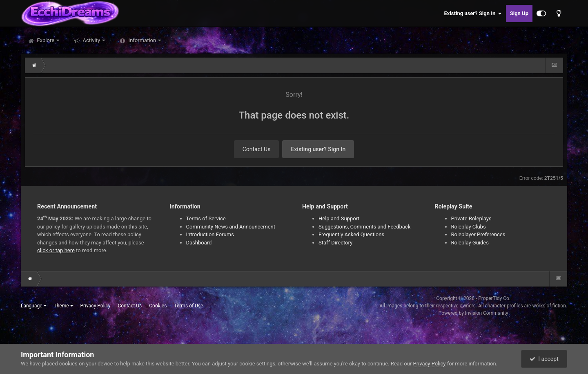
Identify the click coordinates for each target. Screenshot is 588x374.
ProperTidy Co (494, 298)
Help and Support (339, 218)
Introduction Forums (210, 234)
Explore (46, 40)
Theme (63, 306)
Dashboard (199, 243)
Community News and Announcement (231, 227)
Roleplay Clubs (469, 227)
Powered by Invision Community (473, 313)
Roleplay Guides (470, 243)
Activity (91, 40)
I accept (544, 359)
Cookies (158, 306)
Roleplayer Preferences (478, 234)
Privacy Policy (96, 306)
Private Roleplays (471, 218)
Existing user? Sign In (473, 13)
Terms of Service (206, 218)
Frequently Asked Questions (351, 234)
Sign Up (519, 13)
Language (34, 306)
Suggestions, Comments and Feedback (364, 227)
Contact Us (257, 149)
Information (142, 40)
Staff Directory (335, 243)
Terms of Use (188, 306)
